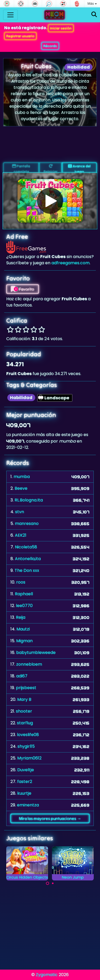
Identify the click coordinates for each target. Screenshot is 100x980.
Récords (50, 46)
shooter (24, 711)
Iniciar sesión (61, 28)
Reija (21, 617)
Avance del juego (79, 168)
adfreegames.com (70, 263)
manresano (27, 523)
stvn (20, 512)
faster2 (25, 782)
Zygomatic (47, 975)
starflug (25, 723)
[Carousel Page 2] (53, 883)
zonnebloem (29, 664)
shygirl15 (26, 746)
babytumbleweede (36, 653)
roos (21, 582)
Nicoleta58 (26, 547)
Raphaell (24, 594)
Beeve (21, 488)
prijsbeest (26, 688)
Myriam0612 (29, 758)
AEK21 (21, 535)
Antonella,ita (28, 559)
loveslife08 (28, 735)
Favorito (23, 289)
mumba (22, 477)
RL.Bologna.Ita (29, 500)
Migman (24, 641)
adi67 (22, 676)
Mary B (24, 699)
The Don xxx (27, 570)
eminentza (28, 805)
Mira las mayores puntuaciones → (50, 818)
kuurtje (24, 793)
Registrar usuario (20, 36)
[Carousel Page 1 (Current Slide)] (48, 883)
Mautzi (23, 629)
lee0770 (24, 606)
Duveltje (26, 770)
